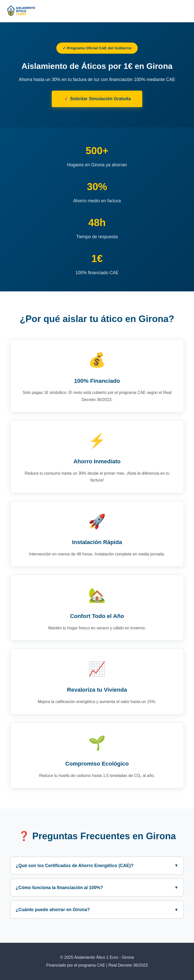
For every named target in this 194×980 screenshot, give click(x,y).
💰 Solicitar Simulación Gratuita (97, 99)
